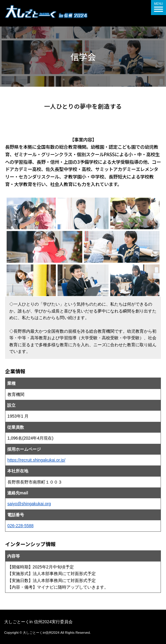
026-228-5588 (21, 526)
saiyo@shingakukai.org (29, 504)
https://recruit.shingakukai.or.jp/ (36, 460)
